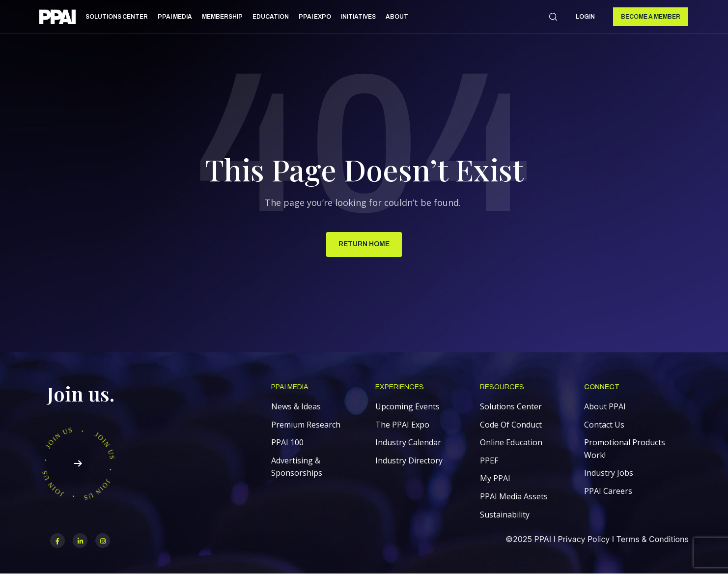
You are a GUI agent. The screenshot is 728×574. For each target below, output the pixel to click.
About (397, 17)
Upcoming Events (407, 406)
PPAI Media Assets (514, 496)
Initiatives (358, 17)
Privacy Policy (584, 539)
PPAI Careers (608, 491)
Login (585, 17)
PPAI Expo (315, 17)
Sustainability (505, 515)
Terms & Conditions (653, 539)
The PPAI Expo (402, 425)
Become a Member (651, 17)
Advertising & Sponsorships (297, 467)
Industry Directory (409, 460)
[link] (57, 18)
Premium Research (306, 425)
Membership (222, 17)
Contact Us (604, 425)
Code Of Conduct (511, 425)
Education (271, 17)
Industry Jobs (609, 473)
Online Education (511, 442)
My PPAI (495, 478)
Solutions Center (117, 17)
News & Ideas (296, 406)
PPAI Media (175, 17)
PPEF (489, 460)
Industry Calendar (408, 442)
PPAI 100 (287, 442)
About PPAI (605, 406)
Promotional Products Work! (625, 449)
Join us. (81, 393)
